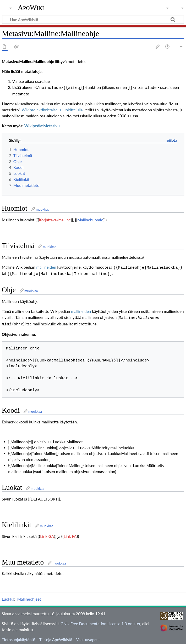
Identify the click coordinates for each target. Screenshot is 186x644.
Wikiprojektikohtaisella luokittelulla (52, 109)
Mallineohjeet (29, 596)
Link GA (47, 534)
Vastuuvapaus (88, 637)
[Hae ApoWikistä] (93, 19)
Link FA (70, 534)
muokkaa (43, 209)
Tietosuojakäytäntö (19, 637)
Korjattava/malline (55, 219)
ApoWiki (31, 8)
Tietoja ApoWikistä (56, 637)
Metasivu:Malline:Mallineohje (28, 61)
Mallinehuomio (90, 219)
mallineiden (46, 267)
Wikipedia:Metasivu (42, 125)
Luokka (8, 596)
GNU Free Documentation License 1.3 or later (100, 621)
